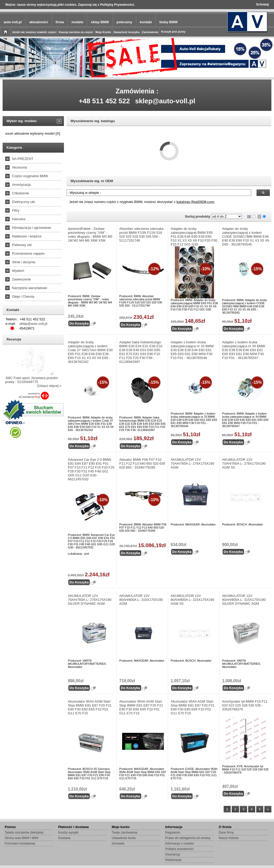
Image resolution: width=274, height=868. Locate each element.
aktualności (39, 22)
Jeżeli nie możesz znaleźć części (34, 32)
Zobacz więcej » (49, 386)
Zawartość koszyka (126, 32)
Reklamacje (173, 860)
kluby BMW (169, 22)
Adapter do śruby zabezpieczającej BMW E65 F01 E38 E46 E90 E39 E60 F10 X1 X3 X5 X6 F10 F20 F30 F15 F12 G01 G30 (194, 237)
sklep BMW (100, 22)
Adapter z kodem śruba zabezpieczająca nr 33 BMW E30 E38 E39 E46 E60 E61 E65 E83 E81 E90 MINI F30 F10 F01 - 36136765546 (192, 350)
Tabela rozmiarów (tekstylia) (24, 833)
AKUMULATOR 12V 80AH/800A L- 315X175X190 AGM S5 (192, 600)
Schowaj (262, 4)
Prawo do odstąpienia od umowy (188, 838)
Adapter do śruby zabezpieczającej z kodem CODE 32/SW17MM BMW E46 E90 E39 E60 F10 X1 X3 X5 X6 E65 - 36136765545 (246, 237)
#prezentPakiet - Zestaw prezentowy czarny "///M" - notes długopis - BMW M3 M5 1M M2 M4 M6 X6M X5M (90, 235)
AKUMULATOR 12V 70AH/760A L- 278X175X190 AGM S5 (244, 463)
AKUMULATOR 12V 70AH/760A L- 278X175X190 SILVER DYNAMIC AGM (90, 600)
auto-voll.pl (13, 22)
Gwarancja (173, 854)
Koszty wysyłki (68, 833)
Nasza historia (229, 838)
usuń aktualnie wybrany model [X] (33, 133)
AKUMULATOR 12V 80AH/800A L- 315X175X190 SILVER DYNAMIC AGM (244, 600)
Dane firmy (226, 833)
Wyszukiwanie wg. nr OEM (92, 181)
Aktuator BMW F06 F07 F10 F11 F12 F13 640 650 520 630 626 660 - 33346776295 (142, 463)
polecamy (124, 22)
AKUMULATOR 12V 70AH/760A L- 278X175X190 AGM (192, 463)
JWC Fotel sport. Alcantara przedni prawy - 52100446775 (31, 380)
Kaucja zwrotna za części (76, 32)
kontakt (146, 22)
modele (78, 22)
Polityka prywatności (179, 849)
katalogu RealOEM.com (195, 202)
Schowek (118, 843)
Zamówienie (150, 32)
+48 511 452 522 (104, 101)
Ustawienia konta (124, 838)
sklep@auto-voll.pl (165, 101)
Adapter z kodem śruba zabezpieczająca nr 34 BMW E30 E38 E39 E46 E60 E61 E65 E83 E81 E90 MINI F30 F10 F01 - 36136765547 (244, 350)
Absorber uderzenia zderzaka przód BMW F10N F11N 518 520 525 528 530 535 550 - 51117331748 (141, 235)
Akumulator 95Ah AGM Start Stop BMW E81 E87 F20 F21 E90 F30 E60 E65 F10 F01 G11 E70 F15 (90, 707)
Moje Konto (103, 32)
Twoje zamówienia (124, 833)
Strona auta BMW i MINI (22, 838)
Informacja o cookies (180, 843)
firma (60, 22)
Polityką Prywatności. (118, 5)
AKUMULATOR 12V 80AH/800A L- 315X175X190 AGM (141, 600)
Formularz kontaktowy (20, 843)
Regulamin (173, 833)
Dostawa (64, 838)
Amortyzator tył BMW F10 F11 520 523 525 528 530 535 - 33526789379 (245, 705)
